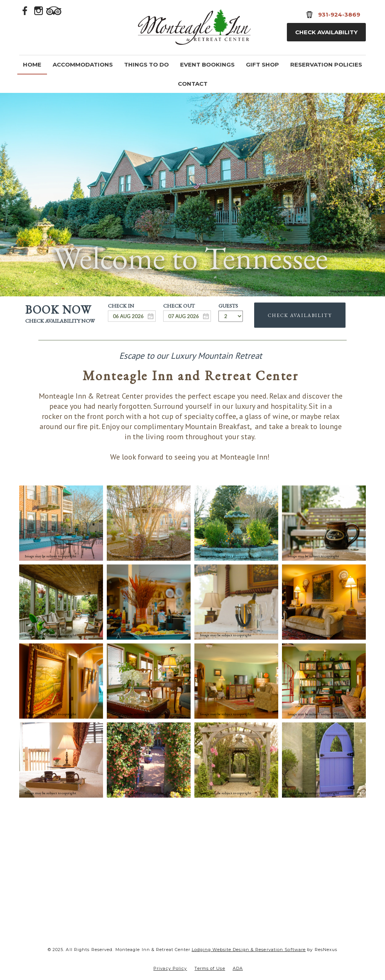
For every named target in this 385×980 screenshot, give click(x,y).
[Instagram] (39, 10)
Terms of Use (210, 968)
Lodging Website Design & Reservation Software (249, 950)
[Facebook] (25, 10)
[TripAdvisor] (54, 10)
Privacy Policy (170, 968)
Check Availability (326, 32)
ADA (238, 968)
